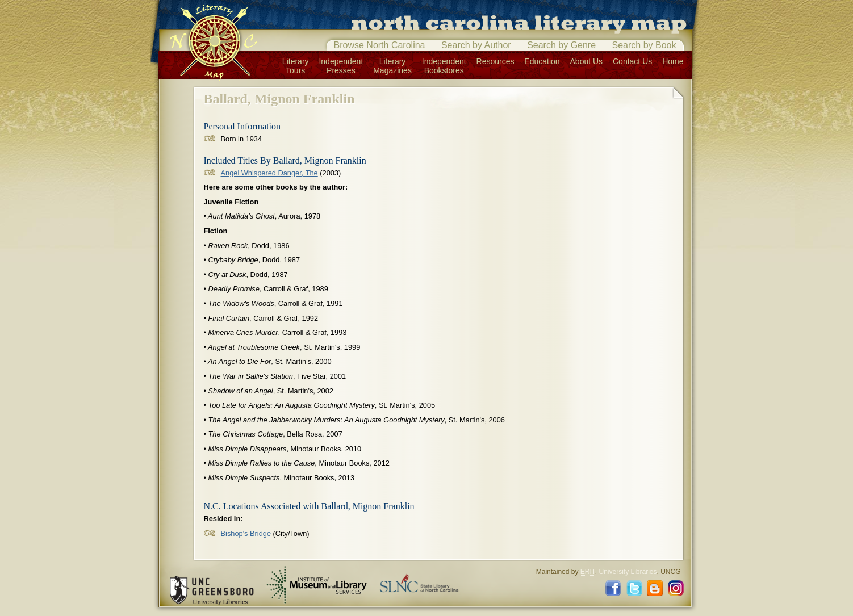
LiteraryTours (296, 66)
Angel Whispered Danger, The (269, 173)
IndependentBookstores (444, 66)
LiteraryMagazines (392, 66)
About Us (587, 61)
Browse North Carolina (380, 45)
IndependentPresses (341, 66)
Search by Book (644, 45)
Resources (496, 61)
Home (673, 61)
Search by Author (476, 45)
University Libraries (628, 572)
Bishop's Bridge (246, 533)
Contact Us (632, 61)
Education (542, 61)
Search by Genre (561, 45)
